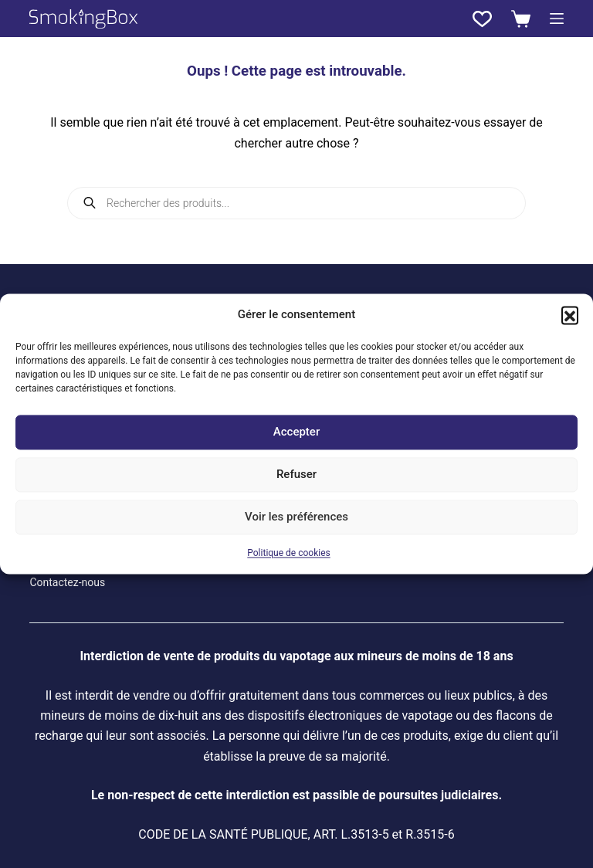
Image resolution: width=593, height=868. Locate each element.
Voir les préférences (296, 517)
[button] (570, 315)
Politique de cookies (288, 553)
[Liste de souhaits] (482, 19)
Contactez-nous (67, 582)
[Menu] (557, 19)
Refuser (296, 475)
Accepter (296, 432)
